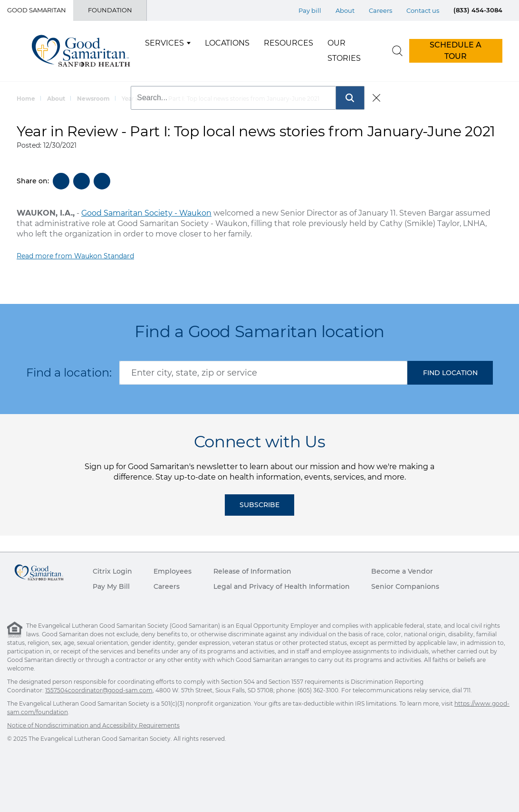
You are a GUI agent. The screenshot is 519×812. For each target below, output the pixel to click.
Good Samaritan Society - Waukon (146, 213)
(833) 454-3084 (478, 10)
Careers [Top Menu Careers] (380, 10)
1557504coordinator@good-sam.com (99, 690)
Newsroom (93, 99)
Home (26, 99)
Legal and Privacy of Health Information (282, 586)
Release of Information (252, 571)
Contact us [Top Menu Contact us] (423, 10)
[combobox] (263, 373)
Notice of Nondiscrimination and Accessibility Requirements (93, 725)
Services (164, 43)
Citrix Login (112, 571)
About (56, 99)
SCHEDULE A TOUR (456, 51)
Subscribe (259, 505)
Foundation (110, 10)
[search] (397, 51)
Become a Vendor (402, 571)
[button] (450, 373)
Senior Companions (405, 586)
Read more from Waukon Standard (75, 256)
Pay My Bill (111, 586)
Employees (173, 571)
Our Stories (344, 51)
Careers (167, 586)
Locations (227, 43)
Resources (288, 43)
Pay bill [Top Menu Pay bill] (310, 10)
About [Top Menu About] (345, 10)
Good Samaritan (37, 10)
